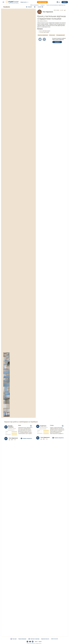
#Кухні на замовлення (43, 35)
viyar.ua (36, 642)
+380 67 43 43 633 (54, 639)
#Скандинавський (60, 35)
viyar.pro (40, 642)
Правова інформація (22, 639)
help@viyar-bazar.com (45, 639)
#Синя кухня (52, 35)
